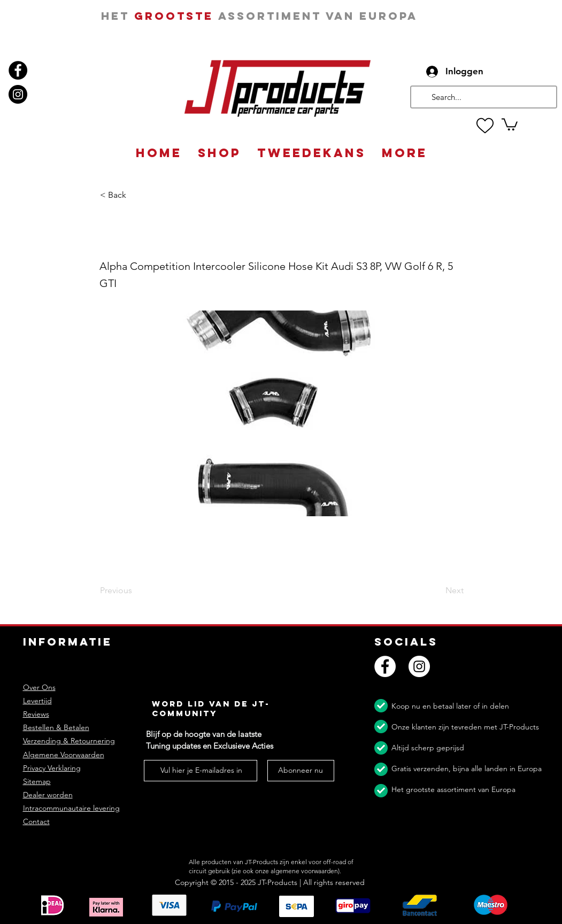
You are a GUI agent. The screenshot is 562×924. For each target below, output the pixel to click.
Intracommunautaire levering (71, 808)
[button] (510, 124)
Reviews (36, 714)
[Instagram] (18, 94)
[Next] (437, 591)
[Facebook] (18, 70)
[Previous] (135, 591)
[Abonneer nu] (301, 771)
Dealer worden (48, 795)
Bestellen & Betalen (56, 727)
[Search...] (483, 97)
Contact (36, 821)
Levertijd (37, 701)
